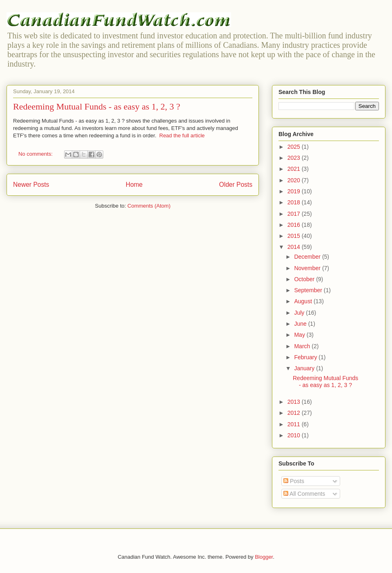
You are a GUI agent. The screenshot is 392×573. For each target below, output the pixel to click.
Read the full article (182, 135)
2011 (295, 424)
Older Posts (236, 185)
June (301, 324)
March (303, 346)
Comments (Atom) (149, 206)
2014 (295, 247)
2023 (295, 158)
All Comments (304, 494)
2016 (295, 225)
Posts (294, 481)
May (300, 335)
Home (134, 185)
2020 (295, 180)
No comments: (36, 154)
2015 (295, 236)
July (300, 313)
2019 (295, 191)
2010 (295, 435)
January (305, 368)
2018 (295, 202)
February (306, 357)
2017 (295, 214)
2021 (295, 169)
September (309, 290)
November (308, 268)
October (305, 279)
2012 (295, 413)
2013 (295, 402)
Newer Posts (31, 185)
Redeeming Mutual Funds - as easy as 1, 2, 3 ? (97, 106)
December (308, 257)
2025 (295, 147)
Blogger (264, 557)
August (304, 301)
